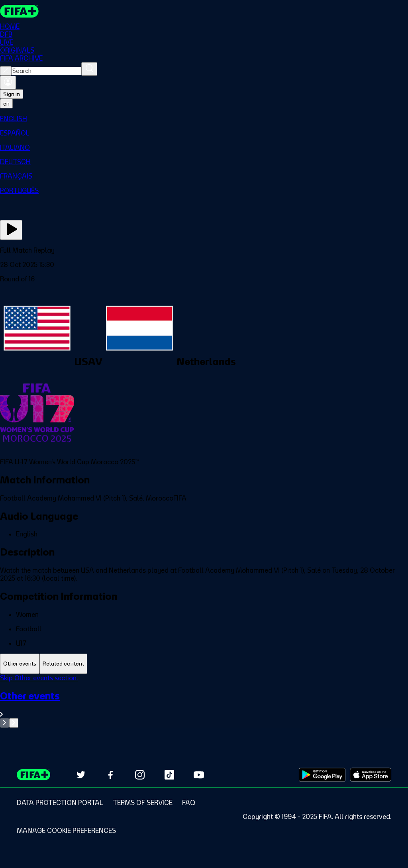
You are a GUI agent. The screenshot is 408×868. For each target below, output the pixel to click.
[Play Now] (11, 230)
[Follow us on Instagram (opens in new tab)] (140, 775)
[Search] (89, 69)
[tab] (20, 664)
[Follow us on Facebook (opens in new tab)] (110, 775)
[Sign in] (8, 82)
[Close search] (6, 71)
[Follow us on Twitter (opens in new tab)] (81, 775)
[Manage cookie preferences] (66, 831)
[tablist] (204, 664)
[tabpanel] (204, 701)
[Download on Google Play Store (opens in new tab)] (322, 775)
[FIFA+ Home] (19, 11)
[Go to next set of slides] (14, 723)
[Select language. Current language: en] (6, 104)
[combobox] (46, 71)
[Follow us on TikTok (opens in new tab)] (169, 775)
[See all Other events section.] (204, 704)
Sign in (12, 94)
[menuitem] (204, 119)
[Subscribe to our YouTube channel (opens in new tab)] (199, 775)
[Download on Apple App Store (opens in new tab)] (371, 775)
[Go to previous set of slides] (5, 723)
